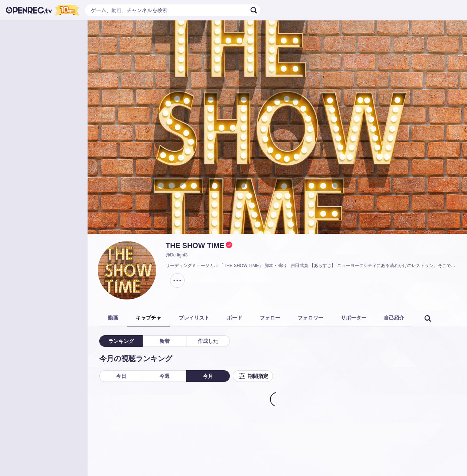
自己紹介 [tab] (394, 318)
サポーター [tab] (354, 318)
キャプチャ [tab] (148, 318)
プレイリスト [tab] (194, 318)
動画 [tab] (113, 318)
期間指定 (253, 376)
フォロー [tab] (270, 318)
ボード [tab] (235, 318)
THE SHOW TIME (195, 245)
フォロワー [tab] (310, 318)
